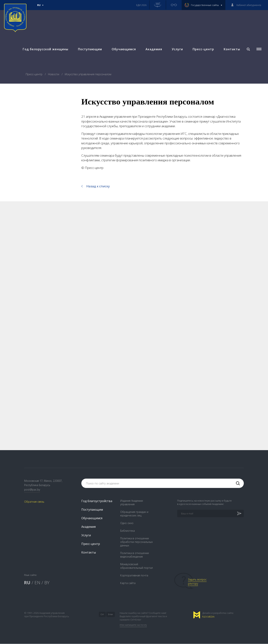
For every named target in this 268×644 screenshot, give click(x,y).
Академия (153, 50)
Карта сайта (128, 583)
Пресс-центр (203, 50)
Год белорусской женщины (45, 50)
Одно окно (127, 523)
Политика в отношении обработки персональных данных (137, 542)
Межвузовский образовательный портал (137, 566)
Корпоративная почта (134, 576)
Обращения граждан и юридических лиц (134, 514)
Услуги (177, 50)
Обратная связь (34, 502)
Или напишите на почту (133, 625)
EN (37, 583)
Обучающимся (123, 50)
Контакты (232, 50)
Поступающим (90, 50)
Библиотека (127, 531)
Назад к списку (98, 186)
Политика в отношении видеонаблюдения (135, 555)
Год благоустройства (97, 501)
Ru (40, 7)
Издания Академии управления (132, 503)
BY (47, 583)
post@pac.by (32, 490)
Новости (54, 74)
